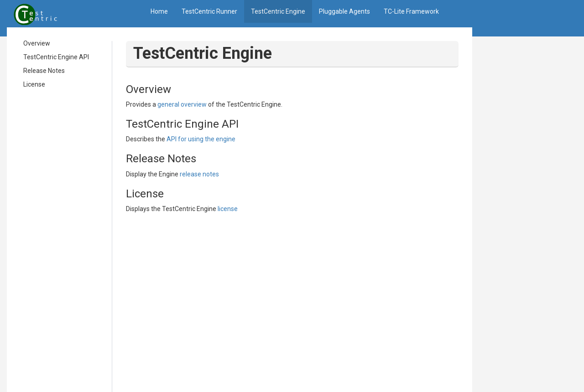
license (228, 209)
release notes (199, 174)
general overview (182, 104)
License (34, 84)
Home (159, 11)
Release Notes (44, 71)
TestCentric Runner (209, 11)
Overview (37, 43)
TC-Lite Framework (411, 11)
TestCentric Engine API (56, 57)
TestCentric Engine (278, 11)
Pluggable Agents (344, 11)
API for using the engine (201, 139)
